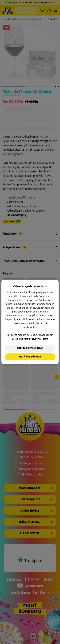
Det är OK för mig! (30, 357)
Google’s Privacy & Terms (34, 339)
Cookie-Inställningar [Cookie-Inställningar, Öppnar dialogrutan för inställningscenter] (30, 348)
